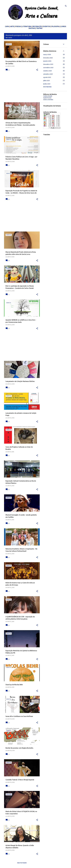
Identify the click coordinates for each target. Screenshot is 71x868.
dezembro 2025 (48, 64)
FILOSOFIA (56, 26)
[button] (37, 70)
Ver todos (9, 38)
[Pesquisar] (66, 6)
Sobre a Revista (48, 100)
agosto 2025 (47, 77)
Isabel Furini (47, 98)
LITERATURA (27, 26)
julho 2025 (47, 81)
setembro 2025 (48, 74)
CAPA (7, 26)
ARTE (12, 26)
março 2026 (47, 55)
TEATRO (39, 28)
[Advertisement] (21, 88)
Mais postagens (22, 863)
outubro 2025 (48, 71)
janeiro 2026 (47, 61)
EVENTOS (47, 26)
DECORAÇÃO (37, 26)
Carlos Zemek (48, 96)
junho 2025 (47, 84)
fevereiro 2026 (48, 58)
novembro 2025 (48, 68)
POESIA (18, 26)
